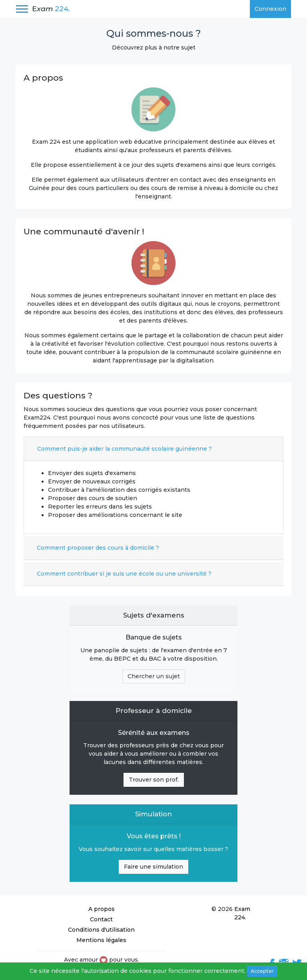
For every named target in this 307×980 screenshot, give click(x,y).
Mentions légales (101, 940)
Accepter (262, 971)
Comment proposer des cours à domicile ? (98, 548)
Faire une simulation (153, 867)
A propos (102, 909)
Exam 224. (242, 913)
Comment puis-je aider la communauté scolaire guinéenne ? (125, 449)
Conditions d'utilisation (101, 930)
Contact (101, 919)
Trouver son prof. (154, 780)
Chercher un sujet (154, 676)
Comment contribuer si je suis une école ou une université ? (124, 574)
